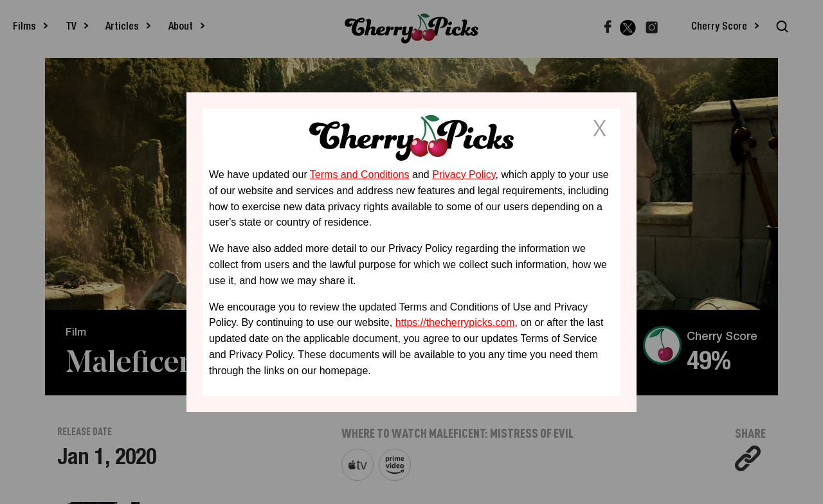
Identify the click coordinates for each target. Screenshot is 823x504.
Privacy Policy (464, 175)
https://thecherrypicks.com (455, 322)
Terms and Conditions (360, 175)
